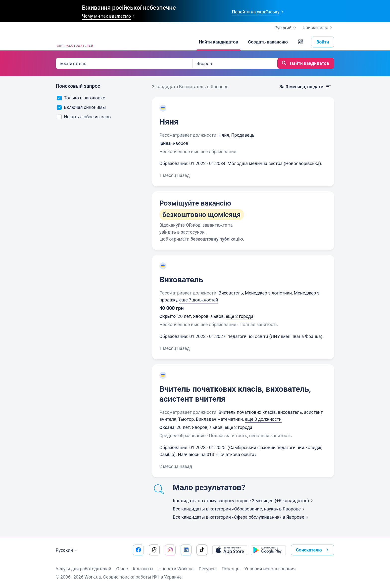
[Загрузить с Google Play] (268, 550)
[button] (301, 42)
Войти (323, 42)
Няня (169, 122)
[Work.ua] (74, 42)
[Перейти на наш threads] (154, 550)
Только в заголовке (81, 98)
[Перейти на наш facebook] (138, 550)
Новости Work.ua (176, 569)
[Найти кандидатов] (219, 42)
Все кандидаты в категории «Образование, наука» (240, 509)
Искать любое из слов (84, 117)
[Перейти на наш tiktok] (202, 550)
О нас (122, 569)
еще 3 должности (263, 419)
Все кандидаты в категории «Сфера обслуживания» (242, 517)
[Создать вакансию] (268, 42)
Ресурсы (208, 569)
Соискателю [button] (313, 550)
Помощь (230, 569)
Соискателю (318, 28)
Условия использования (270, 569)
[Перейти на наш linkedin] (186, 550)
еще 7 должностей (199, 300)
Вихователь (181, 280)
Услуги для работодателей (83, 569)
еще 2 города (240, 316)
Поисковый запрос (78, 86)
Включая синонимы (81, 107)
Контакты (143, 569)
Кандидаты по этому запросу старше (244, 501)
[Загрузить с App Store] (230, 550)
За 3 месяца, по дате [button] (305, 87)
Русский (67, 550)
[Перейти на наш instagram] (170, 550)
